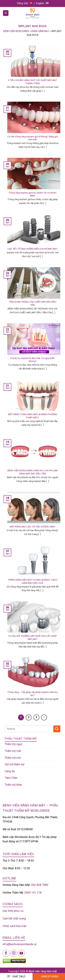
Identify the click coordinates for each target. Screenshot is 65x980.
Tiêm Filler (11, 778)
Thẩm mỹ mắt (13, 751)
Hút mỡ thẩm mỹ (15, 764)
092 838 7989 (40, 885)
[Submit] (57, 729)
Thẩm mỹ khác (13, 785)
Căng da (10, 771)
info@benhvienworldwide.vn (20, 944)
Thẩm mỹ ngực (14, 744)
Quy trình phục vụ (13, 911)
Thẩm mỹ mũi (13, 758)
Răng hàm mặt (40, 31)
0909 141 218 (33, 893)
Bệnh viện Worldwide (16, 31)
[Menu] (6, 13)
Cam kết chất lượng (14, 919)
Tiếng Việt (25, 3)
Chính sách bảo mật (14, 926)
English (42, 3)
